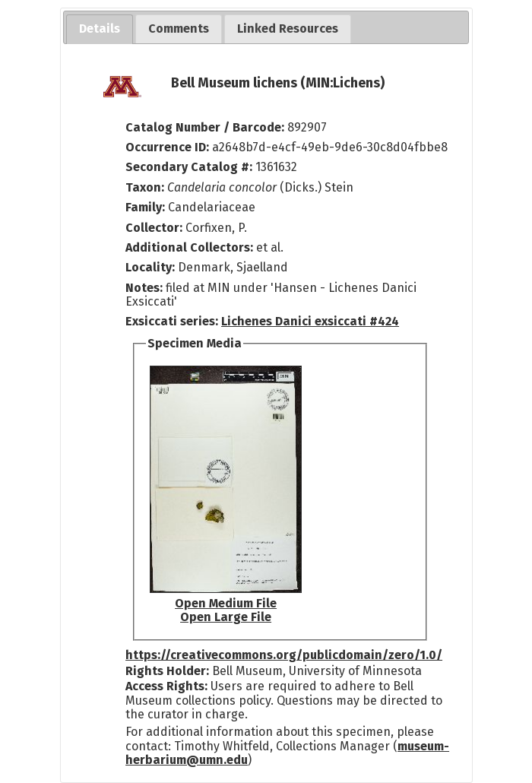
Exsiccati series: (172, 321)
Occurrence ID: (169, 147)
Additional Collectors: (191, 247)
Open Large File (226, 617)
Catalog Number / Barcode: (206, 127)
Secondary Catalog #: (189, 167)
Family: (145, 207)
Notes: (144, 288)
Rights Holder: (167, 671)
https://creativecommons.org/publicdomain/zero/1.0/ (284, 655)
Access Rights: (166, 686)
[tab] (100, 29)
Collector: (155, 228)
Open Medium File (226, 603)
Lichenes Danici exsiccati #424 (310, 321)
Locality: (150, 267)
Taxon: (145, 187)
